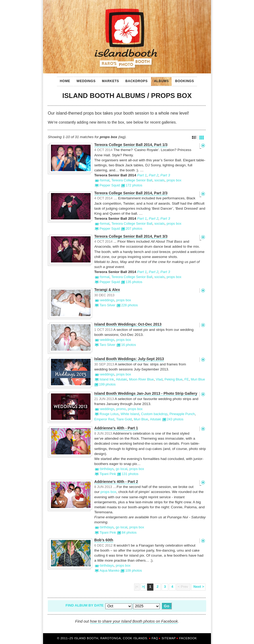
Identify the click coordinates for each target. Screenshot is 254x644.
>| (143, 587)
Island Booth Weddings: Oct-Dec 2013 (128, 324)
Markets (109, 80)
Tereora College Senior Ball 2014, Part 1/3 (131, 145)
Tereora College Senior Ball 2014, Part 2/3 (131, 193)
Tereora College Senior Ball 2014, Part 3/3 (131, 236)
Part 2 (153, 175)
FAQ (155, 638)
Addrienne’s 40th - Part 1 (116, 428)
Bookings (183, 80)
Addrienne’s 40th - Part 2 (116, 482)
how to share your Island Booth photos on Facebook (134, 621)
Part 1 (142, 175)
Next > (198, 587)
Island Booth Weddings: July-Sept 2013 (129, 359)
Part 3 (165, 175)
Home (65, 81)
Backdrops (135, 80)
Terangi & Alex (107, 290)
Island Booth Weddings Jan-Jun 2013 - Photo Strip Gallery (146, 394)
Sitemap (169, 638)
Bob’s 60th (104, 540)
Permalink (203, 145)
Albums (160, 80)
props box (109, 492)
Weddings (84, 80)
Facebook (188, 638)
